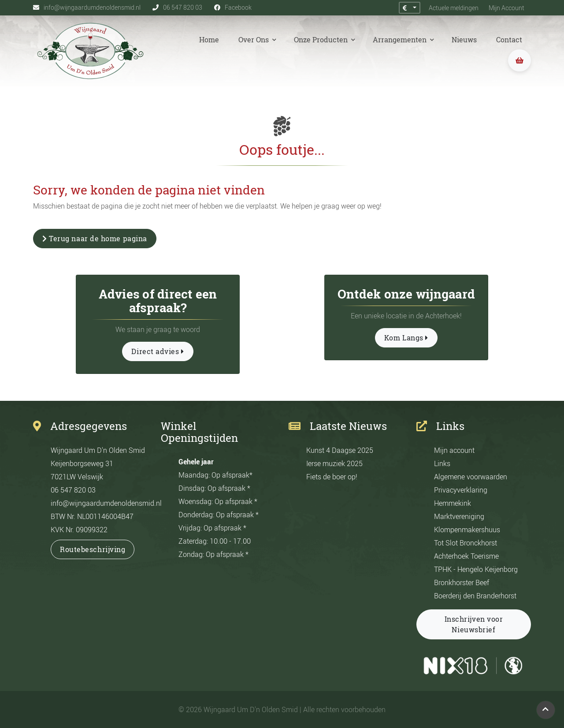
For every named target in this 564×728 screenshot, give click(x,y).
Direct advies (158, 351)
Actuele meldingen (452, 8)
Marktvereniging (459, 516)
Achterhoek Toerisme (466, 556)
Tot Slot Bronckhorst (466, 543)
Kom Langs (406, 338)
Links (442, 463)
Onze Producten (322, 40)
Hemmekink (453, 503)
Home (209, 40)
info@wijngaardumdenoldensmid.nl (106, 503)
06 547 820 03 (73, 490)
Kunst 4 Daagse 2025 (340, 450)
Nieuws (464, 40)
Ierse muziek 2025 (334, 463)
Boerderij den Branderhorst (475, 596)
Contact (509, 40)
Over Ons (254, 40)
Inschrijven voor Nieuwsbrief (474, 624)
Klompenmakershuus (467, 530)
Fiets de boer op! (332, 477)
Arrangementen (401, 40)
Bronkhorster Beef (462, 582)
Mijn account (454, 450)
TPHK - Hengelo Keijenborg (476, 569)
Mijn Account (506, 8)
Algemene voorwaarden (471, 477)
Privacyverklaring (461, 490)
